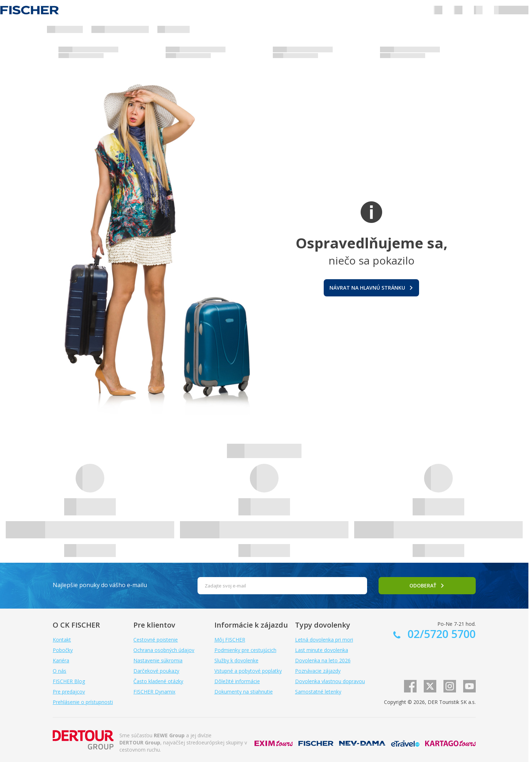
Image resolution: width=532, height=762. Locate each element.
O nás (60, 671)
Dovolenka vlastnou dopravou (330, 681)
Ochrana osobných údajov (164, 650)
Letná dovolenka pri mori (324, 640)
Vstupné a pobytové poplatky (248, 671)
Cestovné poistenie (156, 640)
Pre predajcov (69, 692)
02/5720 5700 (440, 634)
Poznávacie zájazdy (318, 671)
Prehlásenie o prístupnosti (83, 702)
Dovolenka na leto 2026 (323, 660)
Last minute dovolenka (322, 650)
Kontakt (62, 640)
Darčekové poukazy (156, 671)
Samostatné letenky (318, 692)
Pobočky (63, 650)
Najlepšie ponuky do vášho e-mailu (100, 585)
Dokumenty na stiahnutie (244, 692)
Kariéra (61, 660)
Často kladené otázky (158, 681)
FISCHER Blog (69, 681)
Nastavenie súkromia (158, 660)
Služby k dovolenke (236, 660)
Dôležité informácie (237, 681)
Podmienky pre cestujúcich (245, 650)
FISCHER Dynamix (154, 692)
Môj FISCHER (230, 640)
